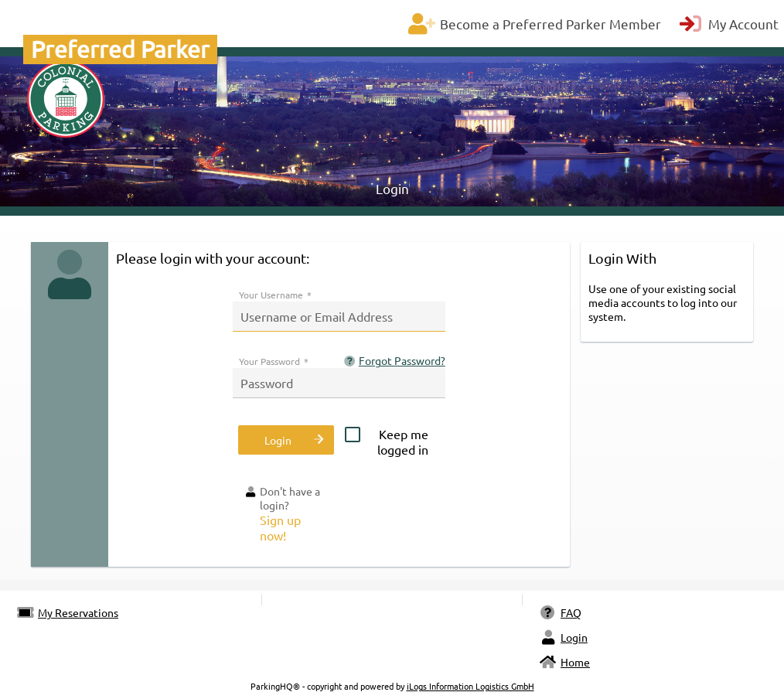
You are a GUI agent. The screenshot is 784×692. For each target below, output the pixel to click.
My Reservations (67, 612)
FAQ (560, 612)
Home (564, 662)
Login (563, 637)
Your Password (274, 361)
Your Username (275, 295)
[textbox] (339, 317)
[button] (286, 440)
